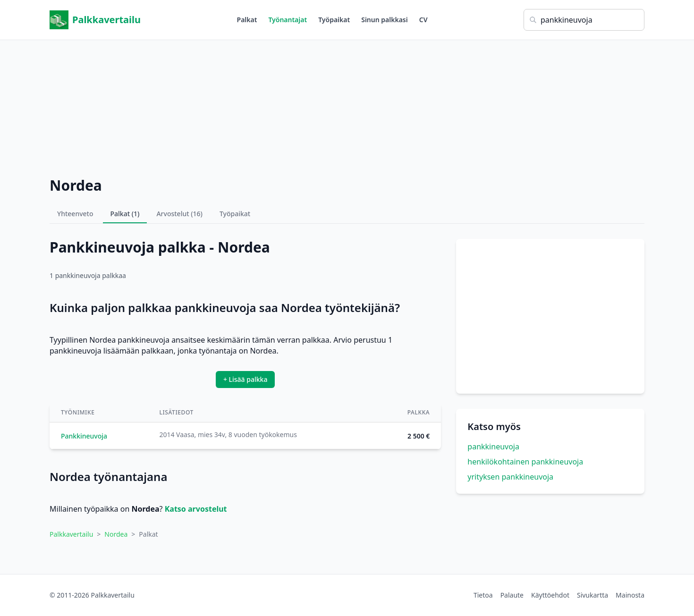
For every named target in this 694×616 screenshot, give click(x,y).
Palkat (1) (125, 214)
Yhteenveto (75, 214)
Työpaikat (334, 20)
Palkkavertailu (95, 20)
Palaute (512, 595)
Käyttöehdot (550, 595)
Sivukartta (592, 595)
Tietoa (483, 595)
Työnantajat (288, 20)
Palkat (247, 20)
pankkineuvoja (493, 447)
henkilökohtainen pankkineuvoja (525, 462)
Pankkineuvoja (84, 436)
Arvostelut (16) (179, 214)
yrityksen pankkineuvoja (510, 477)
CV (423, 20)
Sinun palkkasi (385, 20)
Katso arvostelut (196, 509)
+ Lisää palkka (245, 379)
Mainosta (630, 595)
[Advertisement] (347, 106)
